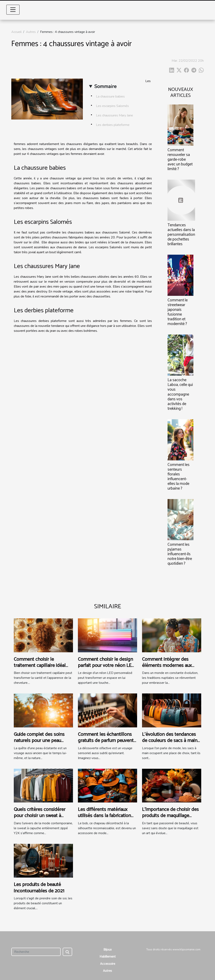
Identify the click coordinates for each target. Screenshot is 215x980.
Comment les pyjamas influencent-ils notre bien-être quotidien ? (180, 554)
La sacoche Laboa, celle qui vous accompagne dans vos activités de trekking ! (180, 394)
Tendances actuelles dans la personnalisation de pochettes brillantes (181, 235)
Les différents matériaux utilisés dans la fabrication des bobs (104, 816)
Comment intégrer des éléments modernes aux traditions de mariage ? (167, 666)
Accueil (16, 32)
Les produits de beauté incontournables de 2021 (39, 888)
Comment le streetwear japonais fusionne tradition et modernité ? (178, 312)
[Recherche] (36, 952)
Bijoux (107, 950)
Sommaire (105, 86)
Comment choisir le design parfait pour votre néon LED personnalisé (106, 666)
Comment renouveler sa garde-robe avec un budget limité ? (180, 160)
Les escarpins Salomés (112, 106)
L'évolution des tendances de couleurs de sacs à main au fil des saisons (170, 741)
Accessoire (108, 964)
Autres (31, 32)
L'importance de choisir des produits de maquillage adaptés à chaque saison (170, 816)
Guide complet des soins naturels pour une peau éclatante (39, 741)
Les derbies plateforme (113, 125)
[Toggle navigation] (13, 10)
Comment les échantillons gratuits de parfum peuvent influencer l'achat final (106, 741)
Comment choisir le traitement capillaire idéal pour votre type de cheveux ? (42, 669)
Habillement (108, 957)
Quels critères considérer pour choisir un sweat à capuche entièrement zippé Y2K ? (42, 819)
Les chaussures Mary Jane (114, 115)
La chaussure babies (110, 96)
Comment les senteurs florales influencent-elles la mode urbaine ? (179, 477)
